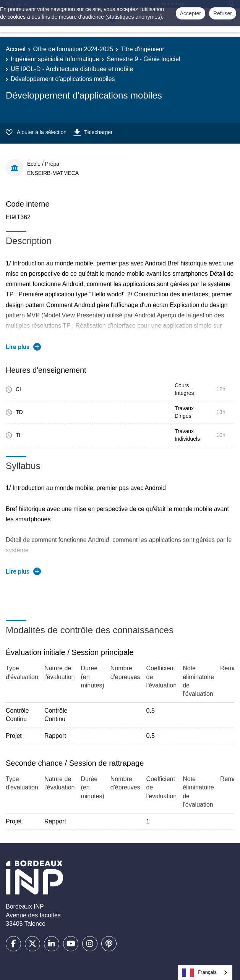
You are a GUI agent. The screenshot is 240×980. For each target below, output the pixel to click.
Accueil (16, 49)
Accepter (191, 13)
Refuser (223, 13)
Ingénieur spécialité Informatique (55, 59)
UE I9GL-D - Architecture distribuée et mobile (72, 69)
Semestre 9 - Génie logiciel (143, 59)
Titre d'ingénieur (143, 49)
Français (199, 973)
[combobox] (205, 973)
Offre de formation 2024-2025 (73, 49)
